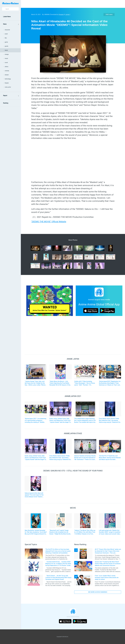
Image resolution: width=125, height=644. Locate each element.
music (6, 58)
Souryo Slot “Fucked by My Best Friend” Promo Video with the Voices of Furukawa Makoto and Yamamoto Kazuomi (108, 564)
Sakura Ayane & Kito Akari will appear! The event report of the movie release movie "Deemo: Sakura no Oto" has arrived (34, 495)
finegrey (61, 14)
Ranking (6, 103)
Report (5, 96)
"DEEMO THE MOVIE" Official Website (49, 222)
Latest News (7, 17)
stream (7, 75)
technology (8, 79)
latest (6, 50)
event (6, 34)
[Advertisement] (72, 4)
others (7, 67)
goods (6, 46)
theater (7, 83)
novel (6, 63)
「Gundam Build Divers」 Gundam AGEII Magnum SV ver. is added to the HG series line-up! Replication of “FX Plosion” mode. (58, 564)
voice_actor (8, 87)
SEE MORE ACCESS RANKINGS (98, 592)
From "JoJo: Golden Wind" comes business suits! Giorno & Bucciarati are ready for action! (107, 578)
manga (7, 54)
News (5, 24)
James (67, 14)
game (6, 42)
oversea (7, 71)
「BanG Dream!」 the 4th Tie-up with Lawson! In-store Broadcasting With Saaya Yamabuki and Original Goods (58, 578)
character (7, 30)
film (6, 38)
